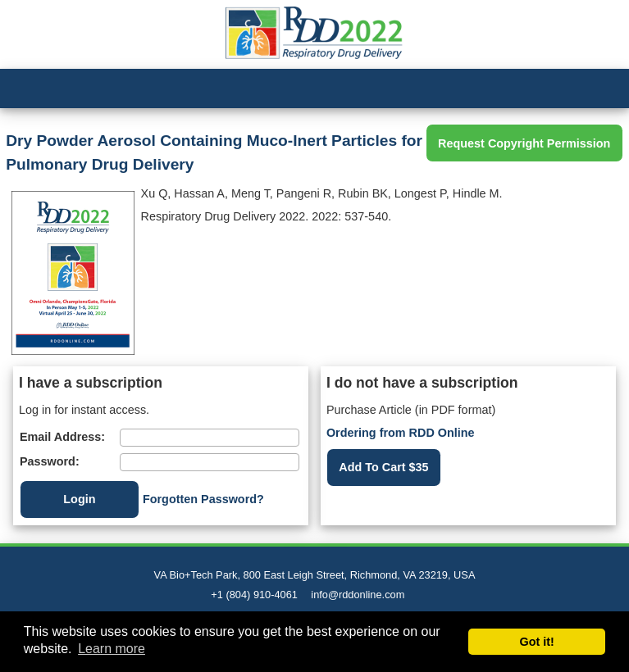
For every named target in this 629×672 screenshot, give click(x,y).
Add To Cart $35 (383, 467)
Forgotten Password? (203, 499)
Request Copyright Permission (524, 143)
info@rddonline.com (358, 595)
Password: (50, 461)
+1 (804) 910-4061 (254, 595)
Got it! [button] (537, 642)
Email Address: (62, 437)
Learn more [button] (112, 649)
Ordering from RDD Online (401, 433)
